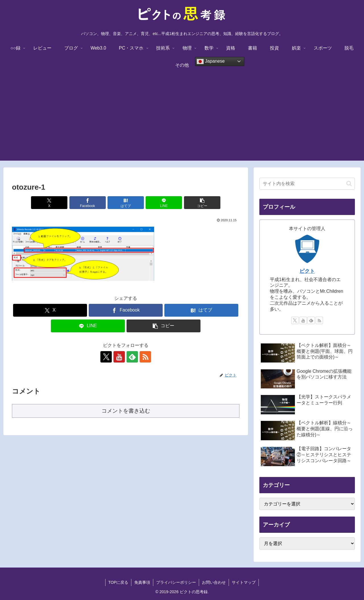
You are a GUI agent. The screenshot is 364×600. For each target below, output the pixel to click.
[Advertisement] (182, 121)
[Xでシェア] (49, 203)
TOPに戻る (118, 582)
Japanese (211, 62)
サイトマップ (244, 582)
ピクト (307, 271)
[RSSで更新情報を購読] (145, 357)
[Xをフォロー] (106, 357)
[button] (202, 203)
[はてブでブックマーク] (126, 203)
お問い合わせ (214, 582)
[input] (307, 184)
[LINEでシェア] (164, 203)
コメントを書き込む (126, 411)
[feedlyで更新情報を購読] (132, 357)
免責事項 (142, 582)
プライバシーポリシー (176, 582)
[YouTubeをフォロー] (119, 357)
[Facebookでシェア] (88, 203)
